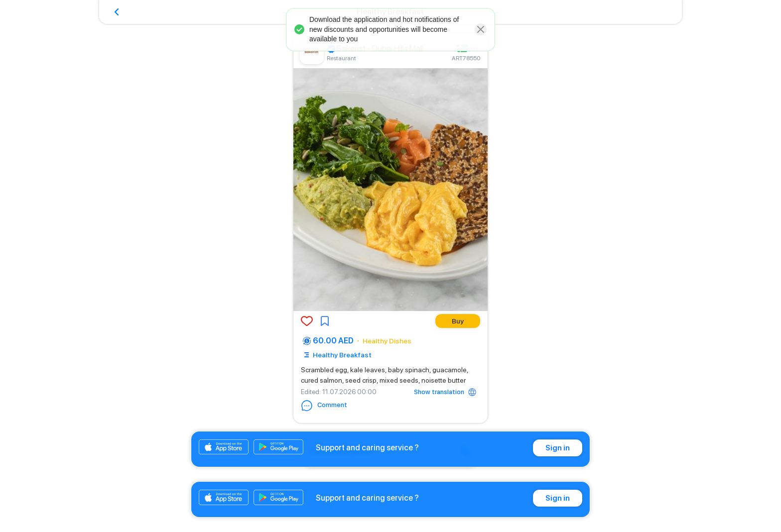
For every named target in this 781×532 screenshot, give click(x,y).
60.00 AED (333, 341)
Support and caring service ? (367, 448)
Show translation (439, 392)
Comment (324, 406)
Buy (458, 321)
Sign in (558, 448)
